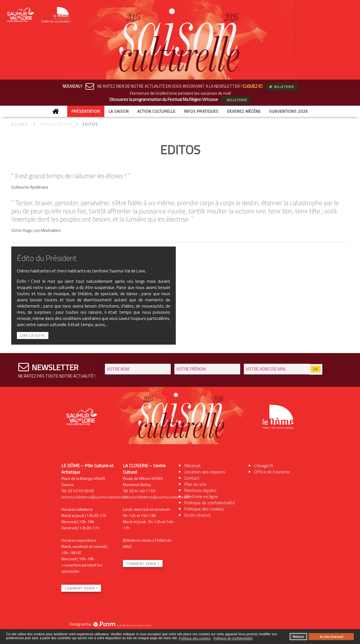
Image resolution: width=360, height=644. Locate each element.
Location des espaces (205, 472)
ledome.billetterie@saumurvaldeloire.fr (94, 497)
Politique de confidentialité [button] (233, 638)
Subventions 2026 (289, 111)
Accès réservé (197, 515)
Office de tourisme (272, 472)
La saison (119, 111)
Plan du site (195, 484)
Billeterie (282, 87)
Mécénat (193, 466)
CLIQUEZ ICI (252, 86)
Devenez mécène (244, 111)
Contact (192, 478)
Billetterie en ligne (201, 496)
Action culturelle (156, 111)
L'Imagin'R (264, 466)
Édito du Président (47, 258)
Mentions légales (200, 490)
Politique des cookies (204, 509)
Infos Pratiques (201, 111)
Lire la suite (33, 335)
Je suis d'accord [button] (331, 637)
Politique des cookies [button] (195, 638)
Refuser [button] (298, 637)
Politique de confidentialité (210, 503)
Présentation (86, 111)
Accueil (20, 124)
